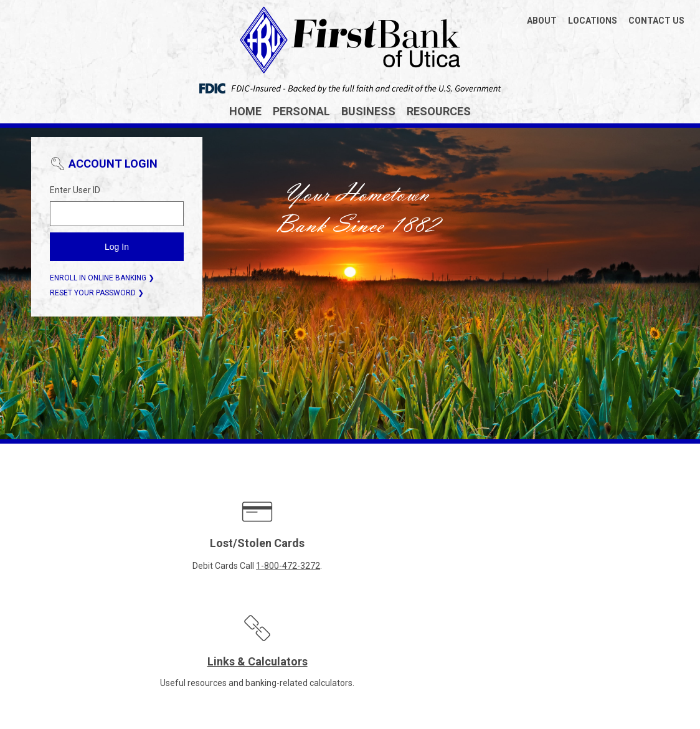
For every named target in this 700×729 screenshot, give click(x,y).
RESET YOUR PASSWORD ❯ (97, 293)
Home (245, 111)
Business (368, 111)
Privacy (339, 662)
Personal (301, 111)
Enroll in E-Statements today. (492, 566)
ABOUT (542, 21)
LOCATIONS (593, 21)
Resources (439, 111)
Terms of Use (391, 662)
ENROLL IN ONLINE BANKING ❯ (102, 278)
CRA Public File (285, 662)
